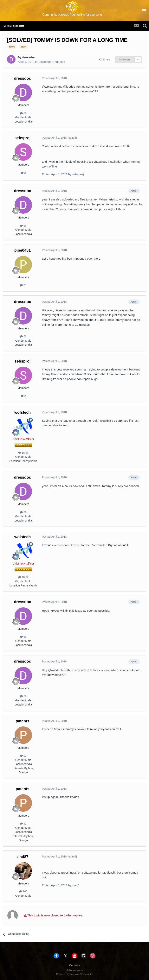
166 (23, 891)
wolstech (23, 412)
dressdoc (29, 57)
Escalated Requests (52, 62)
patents (23, 721)
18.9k (23, 453)
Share (105, 60)
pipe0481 (23, 250)
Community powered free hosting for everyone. (72, 15)
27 (23, 285)
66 (23, 113)
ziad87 (23, 857)
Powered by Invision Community (74, 974)
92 (23, 756)
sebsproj (23, 138)
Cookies (74, 965)
